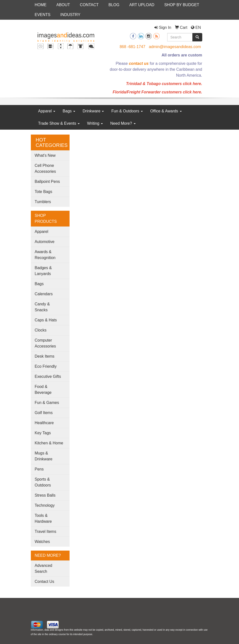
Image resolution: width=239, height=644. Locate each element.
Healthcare (44, 423)
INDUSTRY (71, 15)
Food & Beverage (43, 390)
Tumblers (43, 202)
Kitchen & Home (49, 443)
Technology (45, 505)
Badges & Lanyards (43, 271)
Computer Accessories (45, 343)
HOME (41, 5)
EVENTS (43, 15)
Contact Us (45, 582)
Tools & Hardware (43, 518)
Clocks (41, 330)
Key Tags (43, 433)
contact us (139, 63)
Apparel (47, 111)
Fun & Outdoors (127, 111)
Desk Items (45, 356)
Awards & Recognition (45, 255)
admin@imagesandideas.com (175, 47)
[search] (197, 37)
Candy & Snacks (42, 307)
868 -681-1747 (132, 47)
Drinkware (93, 111)
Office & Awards (166, 111)
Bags (69, 111)
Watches (42, 542)
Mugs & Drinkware (44, 456)
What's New (45, 155)
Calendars (44, 294)
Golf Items (44, 413)
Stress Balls (45, 495)
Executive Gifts (48, 376)
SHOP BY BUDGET (182, 5)
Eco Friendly (46, 366)
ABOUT (63, 5)
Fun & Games (47, 403)
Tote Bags (44, 192)
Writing (95, 123)
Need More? (123, 123)
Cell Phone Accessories (45, 168)
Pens (39, 469)
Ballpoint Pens (47, 182)
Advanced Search (44, 568)
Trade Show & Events (59, 123)
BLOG (114, 5)
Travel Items (46, 531)
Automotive (45, 242)
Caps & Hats (46, 320)
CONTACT (89, 5)
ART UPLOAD (142, 5)
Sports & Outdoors (43, 482)
